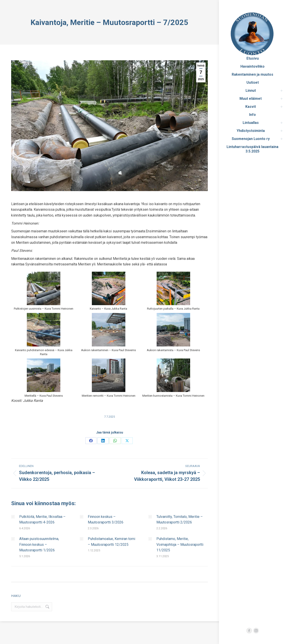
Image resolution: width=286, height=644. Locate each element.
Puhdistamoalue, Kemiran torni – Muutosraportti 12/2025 (111, 542)
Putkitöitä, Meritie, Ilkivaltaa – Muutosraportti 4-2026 (42, 520)
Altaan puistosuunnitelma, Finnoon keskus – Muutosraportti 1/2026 (39, 544)
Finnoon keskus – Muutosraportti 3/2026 (106, 520)
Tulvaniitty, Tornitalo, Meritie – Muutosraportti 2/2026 (180, 520)
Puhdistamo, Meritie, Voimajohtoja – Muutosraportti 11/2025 (180, 544)
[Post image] (13, 517)
